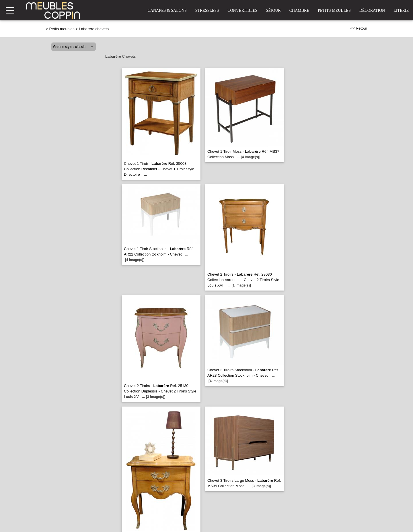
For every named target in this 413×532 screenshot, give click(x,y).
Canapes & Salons (167, 10)
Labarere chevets (94, 29)
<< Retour (359, 28)
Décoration (372, 10)
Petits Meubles (334, 10)
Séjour (273, 10)
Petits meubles (62, 29)
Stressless (207, 10)
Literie (401, 10)
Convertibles (242, 10)
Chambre (299, 10)
